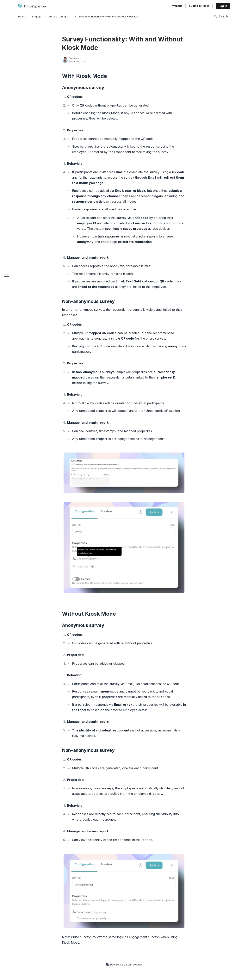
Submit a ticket (199, 6)
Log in (223, 6)
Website (177, 6)
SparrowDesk (134, 965)
